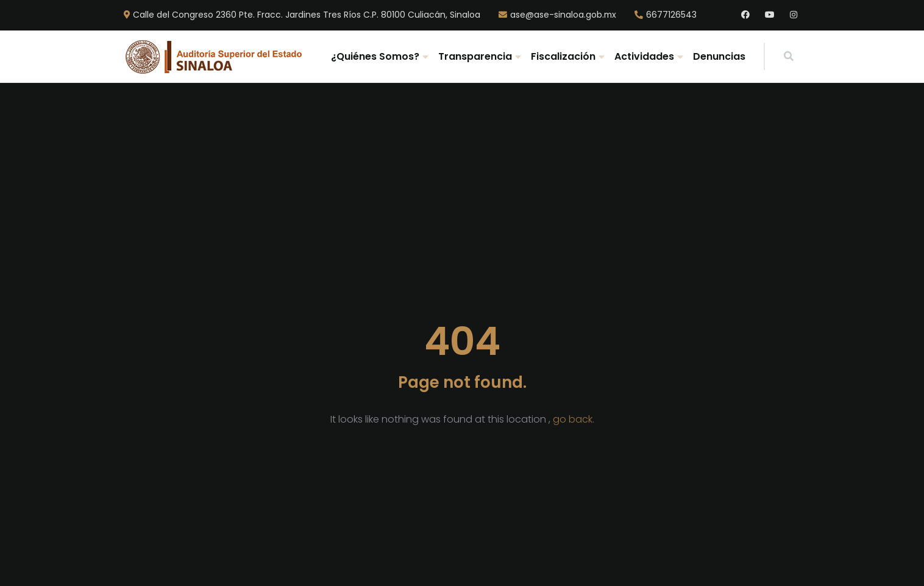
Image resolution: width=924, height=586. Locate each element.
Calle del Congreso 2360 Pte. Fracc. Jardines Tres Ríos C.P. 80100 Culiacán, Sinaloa (307, 15)
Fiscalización (563, 56)
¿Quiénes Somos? (375, 56)
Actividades (644, 56)
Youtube (769, 15)
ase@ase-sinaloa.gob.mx (563, 15)
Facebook (746, 15)
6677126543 (671, 15)
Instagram (794, 15)
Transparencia (475, 56)
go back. (574, 419)
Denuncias (719, 56)
